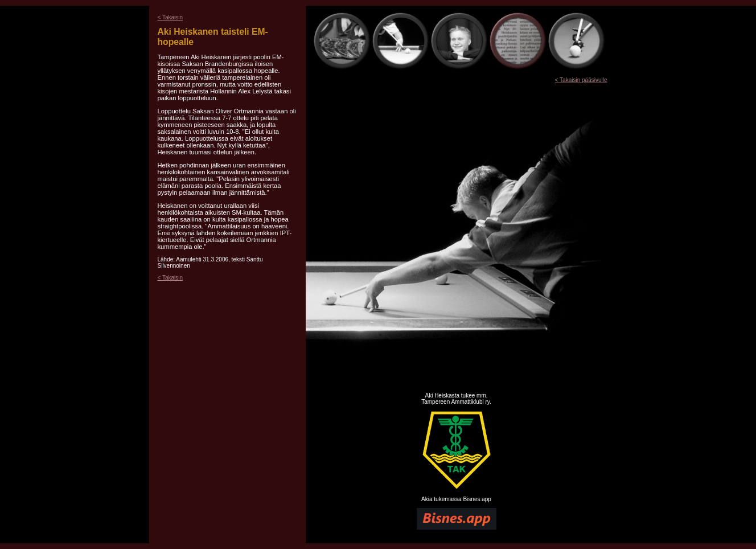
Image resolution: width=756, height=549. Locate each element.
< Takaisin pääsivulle (581, 80)
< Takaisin (170, 17)
